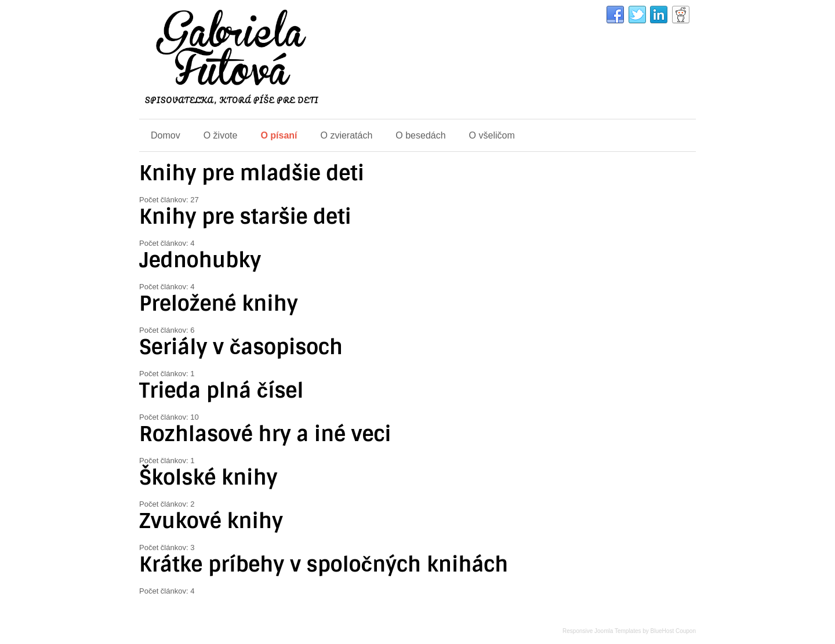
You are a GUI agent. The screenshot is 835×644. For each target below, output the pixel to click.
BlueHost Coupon (673, 631)
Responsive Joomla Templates (602, 631)
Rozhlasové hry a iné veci (265, 434)
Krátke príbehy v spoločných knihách (324, 565)
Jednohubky (200, 260)
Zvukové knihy (211, 521)
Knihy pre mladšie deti (252, 173)
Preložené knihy (219, 304)
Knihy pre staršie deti (245, 217)
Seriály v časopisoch (241, 347)
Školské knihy (208, 478)
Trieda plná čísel (222, 391)
